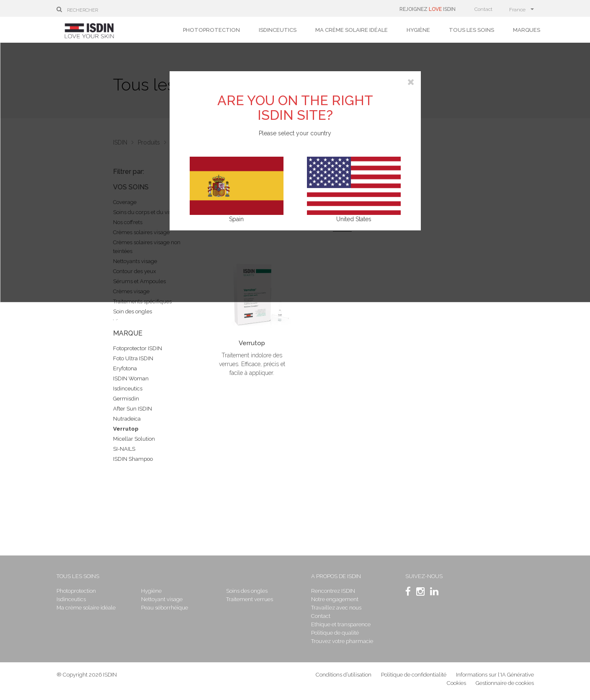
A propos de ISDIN (336, 576)
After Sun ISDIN (133, 409)
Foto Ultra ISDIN (133, 358)
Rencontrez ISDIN (333, 591)
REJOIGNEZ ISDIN (428, 9)
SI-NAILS (124, 449)
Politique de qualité (335, 633)
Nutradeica (127, 419)
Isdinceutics (278, 30)
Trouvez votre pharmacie (342, 641)
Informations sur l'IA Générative (495, 675)
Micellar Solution (134, 439)
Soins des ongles (247, 591)
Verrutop (126, 429)
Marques (527, 30)
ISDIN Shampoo (133, 459)
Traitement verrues (250, 599)
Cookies (456, 683)
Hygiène (418, 30)
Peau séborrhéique (165, 608)
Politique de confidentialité (414, 675)
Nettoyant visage (162, 599)
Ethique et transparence (341, 624)
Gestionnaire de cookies (505, 683)
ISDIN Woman (131, 378)
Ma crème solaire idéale (352, 30)
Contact (483, 9)
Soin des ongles (133, 311)
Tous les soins (471, 30)
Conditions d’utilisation (344, 675)
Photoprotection (211, 30)
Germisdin (126, 399)
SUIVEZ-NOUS (424, 576)
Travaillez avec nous (336, 608)
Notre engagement (335, 599)
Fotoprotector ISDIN (138, 348)
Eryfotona (125, 368)
